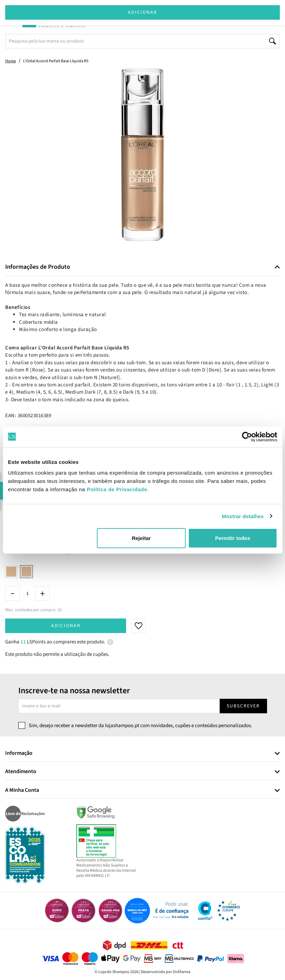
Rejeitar (141, 538)
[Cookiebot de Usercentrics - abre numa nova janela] (247, 437)
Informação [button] (19, 753)
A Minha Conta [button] (22, 790)
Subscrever (243, 706)
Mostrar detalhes (243, 516)
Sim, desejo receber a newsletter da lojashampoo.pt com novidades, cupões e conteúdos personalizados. (140, 726)
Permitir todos (233, 538)
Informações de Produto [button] (38, 267)
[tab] (142, 267)
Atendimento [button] (21, 772)
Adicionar (66, 626)
